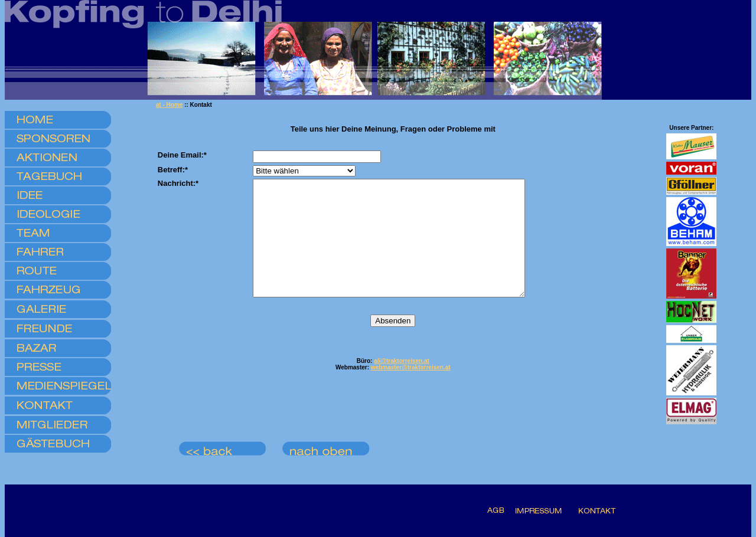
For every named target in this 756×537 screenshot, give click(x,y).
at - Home (170, 105)
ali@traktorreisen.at (402, 384)
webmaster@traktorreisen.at (411, 390)
